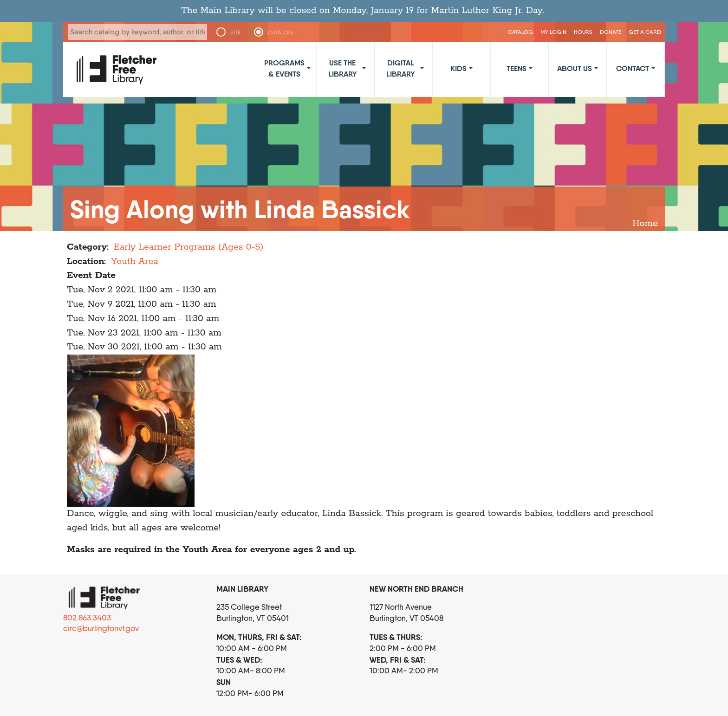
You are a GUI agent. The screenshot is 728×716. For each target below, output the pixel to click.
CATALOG (280, 32)
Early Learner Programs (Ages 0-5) (189, 247)
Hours (583, 32)
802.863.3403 (87, 618)
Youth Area (135, 261)
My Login (553, 32)
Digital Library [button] (401, 68)
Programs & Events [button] (284, 68)
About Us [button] (575, 68)
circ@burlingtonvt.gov (101, 628)
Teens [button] (517, 68)
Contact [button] (633, 68)
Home (645, 223)
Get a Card (645, 32)
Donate (611, 32)
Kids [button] (458, 68)
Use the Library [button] (343, 68)
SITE (235, 32)
